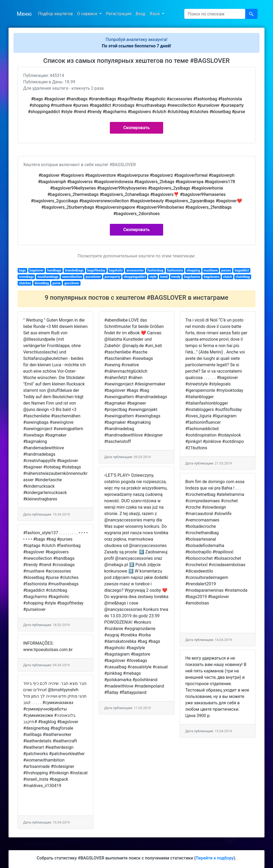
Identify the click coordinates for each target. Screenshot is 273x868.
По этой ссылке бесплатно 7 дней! (136, 46)
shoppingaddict (135, 277)
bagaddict (242, 270)
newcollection (72, 277)
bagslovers (212, 277)
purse (57, 283)
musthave (211, 270)
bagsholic (116, 270)
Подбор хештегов (55, 14)
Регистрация (119, 14)
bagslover (37, 270)
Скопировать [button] (137, 128)
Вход (140, 14)
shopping (193, 270)
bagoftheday (96, 270)
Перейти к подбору (215, 858)
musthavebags (48, 277)
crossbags (26, 277)
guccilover (72, 283)
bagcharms (192, 277)
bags (22, 270)
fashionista (175, 270)
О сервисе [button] (88, 14)
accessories (135, 270)
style (153, 277)
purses (226, 270)
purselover (93, 277)
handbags (54, 270)
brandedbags (74, 270)
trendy (176, 277)
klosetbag (42, 283)
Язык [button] (155, 14)
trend (164, 277)
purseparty (112, 277)
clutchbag (243, 277)
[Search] (215, 14)
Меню (24, 14)
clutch (228, 277)
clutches (25, 283)
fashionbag (155, 270)
